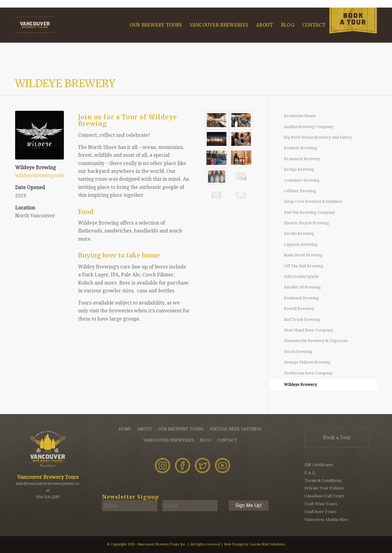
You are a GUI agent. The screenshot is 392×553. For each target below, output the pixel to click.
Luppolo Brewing (301, 244)
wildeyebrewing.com (40, 175)
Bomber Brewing (300, 148)
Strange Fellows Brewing (307, 362)
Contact (227, 440)
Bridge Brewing (299, 169)
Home (125, 429)
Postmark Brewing (301, 298)
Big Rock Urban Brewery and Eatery (318, 137)
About (145, 429)
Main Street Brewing (303, 255)
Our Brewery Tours (181, 429)
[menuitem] (156, 25)
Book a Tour (337, 438)
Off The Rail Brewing (304, 266)
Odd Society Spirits (301, 276)
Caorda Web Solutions (267, 544)
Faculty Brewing (299, 234)
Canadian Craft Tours (324, 496)
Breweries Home (300, 116)
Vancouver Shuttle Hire (326, 520)
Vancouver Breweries (169, 440)
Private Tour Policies (324, 488)
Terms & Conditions (323, 481)
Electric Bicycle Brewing (306, 223)
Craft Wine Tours (321, 504)
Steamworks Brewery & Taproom (316, 341)
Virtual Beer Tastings (236, 429)
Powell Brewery (299, 309)
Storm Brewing (298, 352)
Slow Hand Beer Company (308, 330)
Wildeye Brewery (65, 84)
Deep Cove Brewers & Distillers (313, 201)
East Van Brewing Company (310, 212)
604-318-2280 (48, 497)
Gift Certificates (319, 465)
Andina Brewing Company (309, 127)
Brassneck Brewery (302, 159)
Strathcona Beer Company (308, 373)
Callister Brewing (300, 191)
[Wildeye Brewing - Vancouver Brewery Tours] (40, 135)
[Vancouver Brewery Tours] (35, 25)
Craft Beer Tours (320, 512)
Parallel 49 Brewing (302, 287)
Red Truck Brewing (302, 319)
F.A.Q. (310, 473)
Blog (206, 440)
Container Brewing (302, 180)
